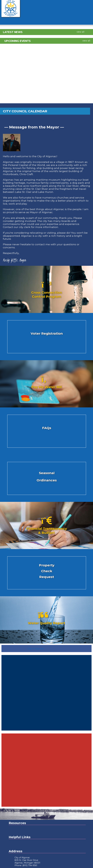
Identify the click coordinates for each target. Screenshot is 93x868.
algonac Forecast (46, 729)
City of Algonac (36, 649)
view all (80, 32)
